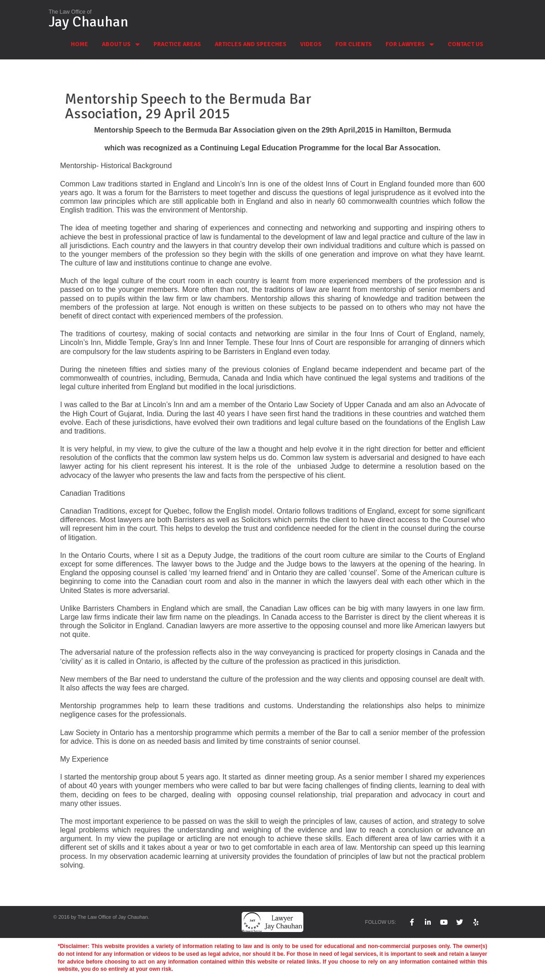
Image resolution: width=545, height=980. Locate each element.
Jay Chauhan (89, 22)
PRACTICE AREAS (177, 44)
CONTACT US (466, 44)
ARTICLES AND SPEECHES (251, 44)
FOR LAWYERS (410, 45)
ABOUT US (121, 45)
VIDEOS (311, 44)
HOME (79, 44)
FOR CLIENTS (354, 44)
